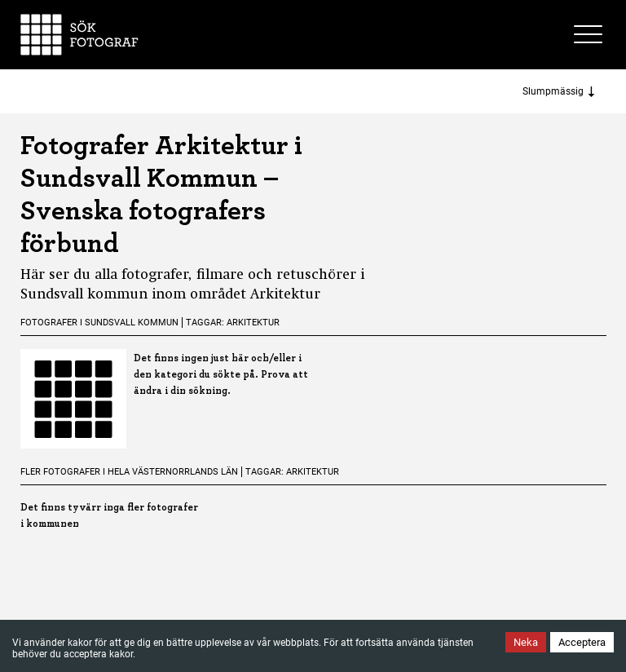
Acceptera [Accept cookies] (582, 642)
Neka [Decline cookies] (526, 642)
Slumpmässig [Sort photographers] (559, 92)
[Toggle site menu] (590, 35)
